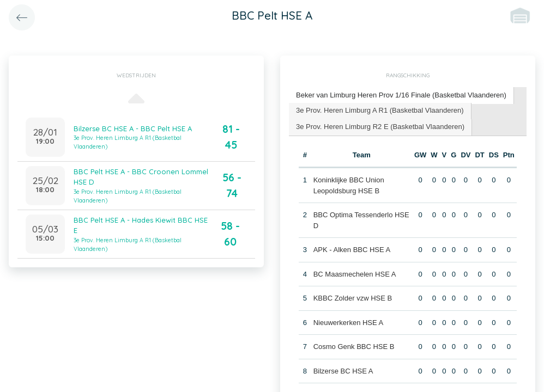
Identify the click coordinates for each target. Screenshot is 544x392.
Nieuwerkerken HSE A (349, 323)
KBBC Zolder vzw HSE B (353, 298)
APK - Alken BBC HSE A (352, 250)
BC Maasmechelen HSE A (355, 274)
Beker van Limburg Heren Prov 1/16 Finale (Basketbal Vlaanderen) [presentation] (401, 95)
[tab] (401, 96)
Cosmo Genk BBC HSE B (354, 347)
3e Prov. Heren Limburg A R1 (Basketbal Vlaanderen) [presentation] (380, 110)
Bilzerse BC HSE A (343, 371)
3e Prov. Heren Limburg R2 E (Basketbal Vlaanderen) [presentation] (380, 127)
